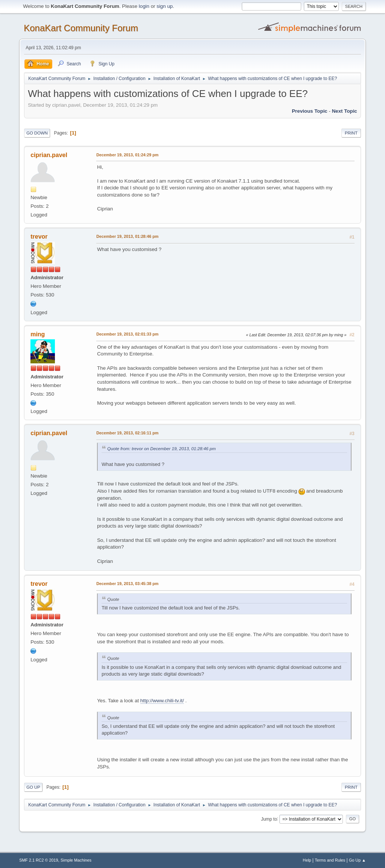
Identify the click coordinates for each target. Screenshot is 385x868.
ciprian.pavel (49, 155)
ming (38, 334)
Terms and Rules (330, 860)
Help (307, 860)
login (144, 6)
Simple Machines (76, 860)
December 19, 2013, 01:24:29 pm (127, 155)
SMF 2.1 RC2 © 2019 (39, 860)
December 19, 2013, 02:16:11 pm (127, 433)
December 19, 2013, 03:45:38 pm (127, 584)
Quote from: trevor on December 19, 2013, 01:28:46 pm (161, 448)
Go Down (37, 133)
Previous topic (310, 111)
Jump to (269, 819)
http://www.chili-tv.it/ (162, 701)
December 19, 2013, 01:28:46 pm (127, 236)
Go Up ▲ (357, 860)
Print (351, 133)
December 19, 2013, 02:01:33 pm (127, 334)
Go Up (33, 787)
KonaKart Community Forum (81, 28)
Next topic (345, 111)
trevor (39, 237)
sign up (164, 6)
